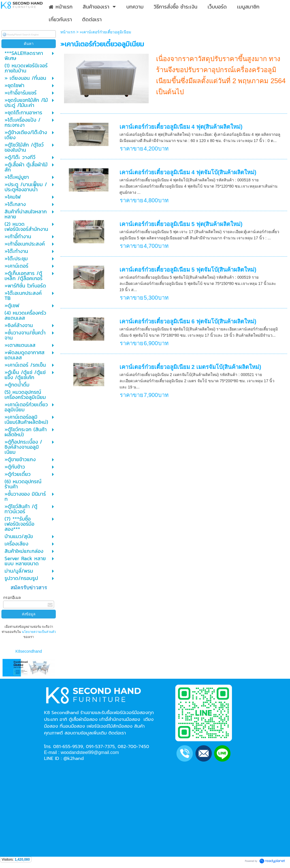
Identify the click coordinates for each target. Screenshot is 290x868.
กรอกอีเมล (12, 598)
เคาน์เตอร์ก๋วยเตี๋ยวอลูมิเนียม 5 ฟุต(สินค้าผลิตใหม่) (181, 224)
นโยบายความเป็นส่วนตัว (38, 632)
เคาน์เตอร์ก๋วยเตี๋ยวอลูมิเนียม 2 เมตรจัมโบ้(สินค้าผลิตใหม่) (190, 367)
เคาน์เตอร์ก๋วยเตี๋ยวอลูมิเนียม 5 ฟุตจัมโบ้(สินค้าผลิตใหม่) (188, 270)
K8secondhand (29, 651)
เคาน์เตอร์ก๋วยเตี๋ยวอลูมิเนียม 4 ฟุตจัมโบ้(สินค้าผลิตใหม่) (188, 172)
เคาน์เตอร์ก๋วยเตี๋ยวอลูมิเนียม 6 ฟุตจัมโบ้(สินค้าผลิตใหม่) (188, 321)
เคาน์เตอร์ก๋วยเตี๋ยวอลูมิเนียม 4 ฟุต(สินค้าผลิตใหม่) (181, 127)
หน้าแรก (68, 32)
